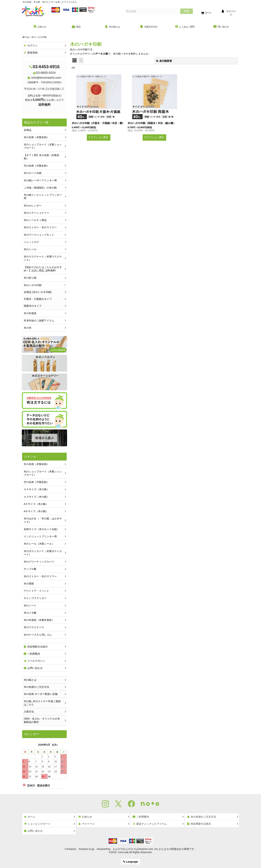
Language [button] (130, 862)
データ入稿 (101, 54)
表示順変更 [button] (164, 61)
